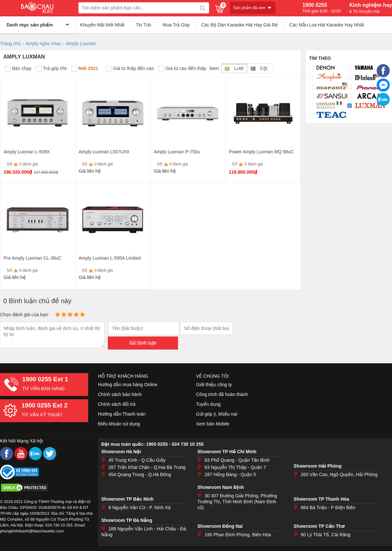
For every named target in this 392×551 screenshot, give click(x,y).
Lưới (234, 68)
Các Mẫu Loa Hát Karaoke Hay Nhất (327, 25)
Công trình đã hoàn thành (222, 394)
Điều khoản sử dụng (119, 424)
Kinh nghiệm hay (371, 8)
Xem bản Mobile (213, 424)
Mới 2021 (85, 69)
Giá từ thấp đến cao (130, 69)
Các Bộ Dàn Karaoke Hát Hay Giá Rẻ (239, 25)
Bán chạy (18, 69)
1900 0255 (322, 8)
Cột (259, 68)
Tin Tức (144, 25)
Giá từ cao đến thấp (182, 69)
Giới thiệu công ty (214, 385)
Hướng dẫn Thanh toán (122, 414)
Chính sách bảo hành (120, 394)
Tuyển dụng (208, 404)
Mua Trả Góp (176, 25)
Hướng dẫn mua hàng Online (128, 385)
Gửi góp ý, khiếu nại (217, 414)
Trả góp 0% (51, 69)
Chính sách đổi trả (117, 404)
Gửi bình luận (143, 343)
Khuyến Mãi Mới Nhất (102, 25)
